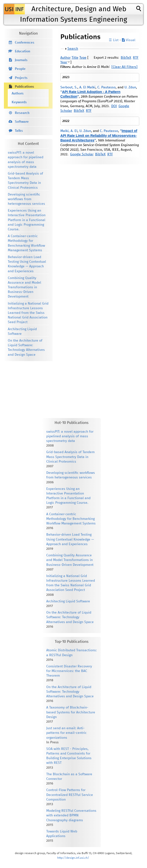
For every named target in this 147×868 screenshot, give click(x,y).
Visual (129, 40)
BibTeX (126, 58)
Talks (19, 131)
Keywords (19, 102)
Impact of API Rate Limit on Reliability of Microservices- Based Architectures (99, 135)
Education (23, 51)
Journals (21, 60)
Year (64, 62)
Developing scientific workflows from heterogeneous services (26, 199)
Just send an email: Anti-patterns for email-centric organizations (66, 733)
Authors (18, 93)
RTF (136, 58)
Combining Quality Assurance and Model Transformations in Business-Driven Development (24, 287)
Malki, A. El (69, 131)
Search (73, 49)
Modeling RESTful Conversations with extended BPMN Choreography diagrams (71, 815)
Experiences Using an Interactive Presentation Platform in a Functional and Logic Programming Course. (27, 220)
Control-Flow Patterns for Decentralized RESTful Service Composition (70, 795)
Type (83, 58)
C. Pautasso (106, 87)
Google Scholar (82, 154)
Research (22, 113)
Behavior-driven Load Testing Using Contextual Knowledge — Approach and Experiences (70, 539)
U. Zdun (130, 87)
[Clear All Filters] (124, 67)
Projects (21, 78)
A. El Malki (87, 87)
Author (65, 58)
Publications (24, 87)
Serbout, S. (69, 87)
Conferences (25, 43)
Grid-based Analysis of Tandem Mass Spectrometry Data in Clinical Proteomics (70, 457)
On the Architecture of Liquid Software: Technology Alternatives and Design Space (70, 617)
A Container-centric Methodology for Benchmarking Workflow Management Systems (71, 519)
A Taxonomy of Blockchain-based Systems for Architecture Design (71, 712)
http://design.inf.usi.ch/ (73, 858)
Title (75, 58)
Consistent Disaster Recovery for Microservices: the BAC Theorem (69, 671)
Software (22, 122)
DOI (114, 106)
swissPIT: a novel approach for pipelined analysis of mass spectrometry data (70, 436)
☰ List (114, 40)
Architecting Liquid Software (68, 601)
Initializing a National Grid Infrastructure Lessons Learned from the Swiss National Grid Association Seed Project (28, 313)
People (20, 69)
